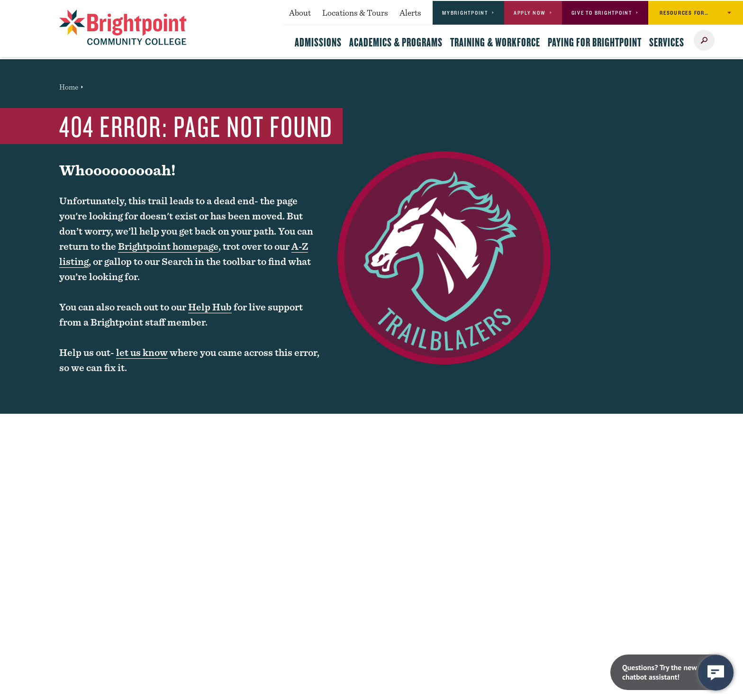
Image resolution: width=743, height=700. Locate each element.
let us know (142, 352)
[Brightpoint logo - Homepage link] (123, 27)
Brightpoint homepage (168, 246)
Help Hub (210, 307)
